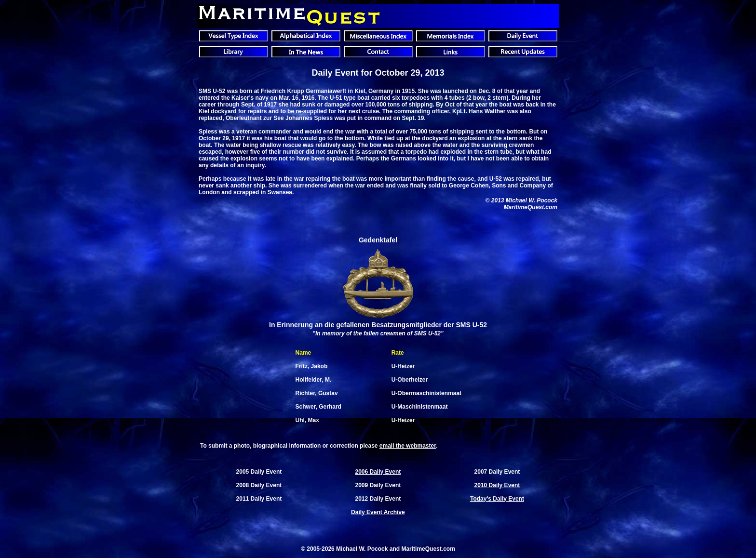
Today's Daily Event (497, 499)
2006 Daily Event (378, 472)
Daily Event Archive (378, 512)
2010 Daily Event (497, 485)
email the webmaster (408, 446)
